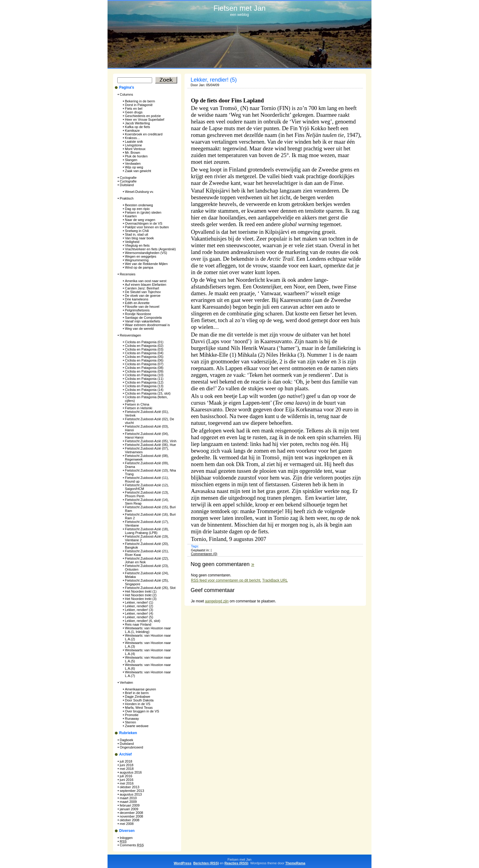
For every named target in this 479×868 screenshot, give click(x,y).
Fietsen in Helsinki (139, 408)
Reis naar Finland (138, 624)
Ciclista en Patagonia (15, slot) (148, 393)
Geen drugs (134, 112)
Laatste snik (134, 142)
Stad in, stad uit (137, 234)
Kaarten (131, 216)
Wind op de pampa (139, 267)
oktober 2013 (130, 787)
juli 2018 (126, 761)
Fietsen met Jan (240, 8)
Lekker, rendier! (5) (139, 617)
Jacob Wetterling (137, 123)
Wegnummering (137, 260)
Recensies (128, 274)
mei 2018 (127, 769)
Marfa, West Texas (139, 708)
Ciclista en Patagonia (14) (144, 390)
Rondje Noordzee (138, 314)
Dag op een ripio (137, 209)
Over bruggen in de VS (142, 711)
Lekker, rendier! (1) (139, 602)
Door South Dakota (139, 700)
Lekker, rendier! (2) (139, 606)
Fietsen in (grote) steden (143, 212)
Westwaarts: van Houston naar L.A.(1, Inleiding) (148, 630)
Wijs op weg (134, 167)
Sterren (130, 722)
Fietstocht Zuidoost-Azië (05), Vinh (151, 441)
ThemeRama (295, 863)
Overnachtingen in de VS (144, 223)
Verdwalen (133, 164)
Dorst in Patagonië (139, 105)
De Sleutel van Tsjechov (143, 292)
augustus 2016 (131, 772)
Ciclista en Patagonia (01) (144, 342)
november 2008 (131, 816)
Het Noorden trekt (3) (141, 599)
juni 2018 (127, 765)
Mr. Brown (133, 153)
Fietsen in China (137, 404)
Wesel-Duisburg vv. (139, 192)
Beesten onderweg (139, 205)
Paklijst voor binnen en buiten (147, 227)
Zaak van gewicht (138, 171)
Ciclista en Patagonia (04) (144, 353)
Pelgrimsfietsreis (137, 310)
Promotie (132, 715)
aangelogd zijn (217, 601)
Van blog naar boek (139, 238)
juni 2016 (127, 780)
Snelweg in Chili (137, 231)
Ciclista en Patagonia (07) (144, 364)
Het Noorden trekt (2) (141, 595)
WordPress (183, 863)
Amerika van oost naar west (146, 281)
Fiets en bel (134, 108)
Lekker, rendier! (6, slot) (143, 621)
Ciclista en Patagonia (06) (144, 360)
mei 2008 (127, 824)
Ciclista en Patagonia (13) (144, 386)
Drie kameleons (137, 299)
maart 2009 (128, 802)
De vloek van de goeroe (143, 296)
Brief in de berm (137, 693)
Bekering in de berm (140, 101)
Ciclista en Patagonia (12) (144, 382)
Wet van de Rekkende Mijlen (146, 264)
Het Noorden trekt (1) (141, 591)
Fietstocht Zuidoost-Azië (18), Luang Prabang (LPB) (147, 531)
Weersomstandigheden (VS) (146, 253)
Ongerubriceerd (131, 747)
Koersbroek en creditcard (144, 134)
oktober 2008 (130, 820)
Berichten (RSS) (206, 863)
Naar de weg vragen (140, 220)
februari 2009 (130, 805)
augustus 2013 (131, 794)
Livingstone (133, 145)
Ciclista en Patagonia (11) (144, 379)
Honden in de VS (138, 704)
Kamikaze (132, 131)
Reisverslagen (130, 335)
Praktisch (127, 198)
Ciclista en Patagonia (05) (144, 357)
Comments (132, 845)
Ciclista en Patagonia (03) (144, 349)
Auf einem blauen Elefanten (146, 285)
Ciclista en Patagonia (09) (144, 371)
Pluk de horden (136, 156)
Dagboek (126, 740)
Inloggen (126, 838)
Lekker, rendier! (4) (139, 613)
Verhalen (126, 682)
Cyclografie (128, 178)
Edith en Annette (137, 303)
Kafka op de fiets (137, 127)
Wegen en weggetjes (141, 256)
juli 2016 (126, 776)
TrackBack (275, 580)
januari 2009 (129, 809)
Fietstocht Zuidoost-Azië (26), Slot (150, 588)
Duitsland (127, 185)
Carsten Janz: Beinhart (142, 288)
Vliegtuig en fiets (137, 245)
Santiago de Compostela (143, 318)
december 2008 (131, 813)
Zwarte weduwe (137, 726)
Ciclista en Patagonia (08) (144, 368)
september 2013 (132, 791)
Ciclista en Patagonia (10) (144, 375)
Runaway (132, 719)
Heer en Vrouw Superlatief (145, 120)
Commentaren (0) (204, 554)
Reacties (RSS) (236, 863)
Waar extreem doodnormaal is (147, 325)
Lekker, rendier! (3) (139, 610)
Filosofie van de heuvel (142, 307)
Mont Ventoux (135, 149)
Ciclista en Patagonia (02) (144, 346)
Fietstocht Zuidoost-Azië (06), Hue (150, 445)
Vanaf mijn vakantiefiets (143, 321)
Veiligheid (132, 242)
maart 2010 (128, 798)
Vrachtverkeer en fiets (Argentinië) (150, 249)
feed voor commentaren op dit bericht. (226, 580)
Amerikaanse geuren (141, 689)
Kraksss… (133, 138)
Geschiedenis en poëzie (143, 116)
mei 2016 (127, 783)
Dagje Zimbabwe (138, 697)
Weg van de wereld (139, 329)
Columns (126, 94)
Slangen (131, 160)
